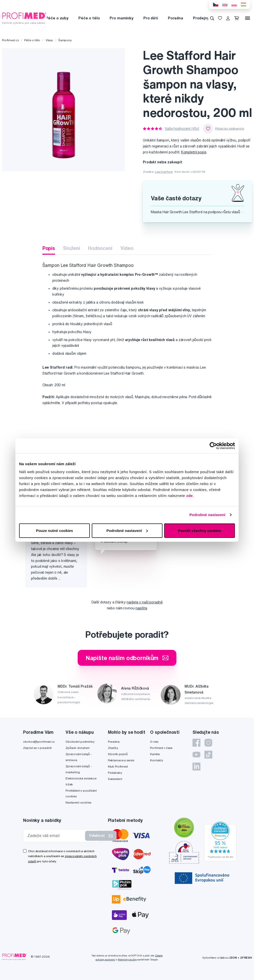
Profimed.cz (10, 40)
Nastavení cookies (78, 802)
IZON (233, 958)
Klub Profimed (118, 766)
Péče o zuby (57, 18)
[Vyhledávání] (212, 18)
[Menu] (248, 18)
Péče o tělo (89, 18)
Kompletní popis (194, 152)
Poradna (175, 18)
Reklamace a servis (121, 760)
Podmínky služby (127, 960)
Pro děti (151, 18)
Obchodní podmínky (80, 742)
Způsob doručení (78, 748)
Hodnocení (100, 248)
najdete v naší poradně (144, 602)
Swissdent (115, 779)
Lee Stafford (164, 172)
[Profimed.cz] (24, 18)
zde (190, 495)
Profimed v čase (161, 748)
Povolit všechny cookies (199, 530)
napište (141, 608)
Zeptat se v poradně (37, 748)
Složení (72, 248)
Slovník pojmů (118, 754)
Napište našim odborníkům (127, 658)
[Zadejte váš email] (55, 836)
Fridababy (115, 773)
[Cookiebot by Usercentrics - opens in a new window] (213, 446)
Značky (113, 748)
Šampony (65, 40)
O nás (154, 742)
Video (127, 248)
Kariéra (155, 754)
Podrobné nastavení (207, 515)
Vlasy (49, 40)
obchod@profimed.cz (39, 742)
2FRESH (246, 958)
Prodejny (201, 18)
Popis (49, 248)
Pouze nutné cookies (54, 530)
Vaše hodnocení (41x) (182, 129)
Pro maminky (121, 18)
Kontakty (157, 760)
